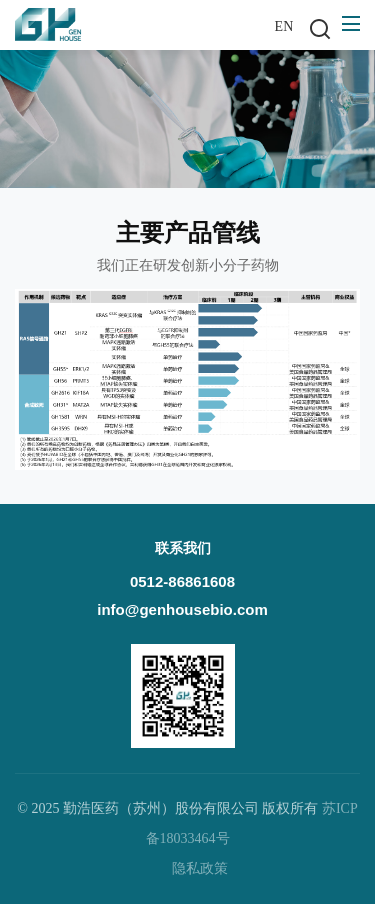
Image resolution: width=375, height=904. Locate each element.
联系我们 (183, 548)
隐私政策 (200, 868)
